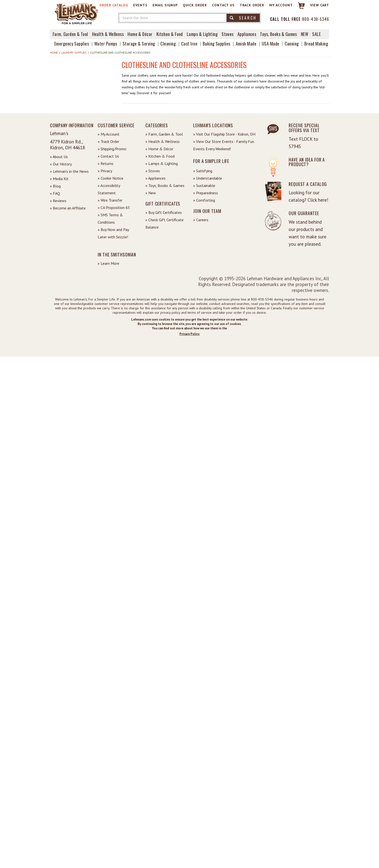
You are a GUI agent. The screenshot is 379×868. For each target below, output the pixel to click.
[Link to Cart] (299, 8)
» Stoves (153, 171)
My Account (281, 5)
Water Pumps (106, 44)
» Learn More (108, 263)
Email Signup (165, 5)
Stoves (228, 34)
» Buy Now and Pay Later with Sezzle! (113, 233)
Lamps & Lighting (202, 34)
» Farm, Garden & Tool (164, 134)
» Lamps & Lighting (162, 163)
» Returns (106, 163)
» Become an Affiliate (68, 208)
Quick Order (195, 5)
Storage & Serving (139, 44)
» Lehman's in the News (69, 171)
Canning (292, 44)
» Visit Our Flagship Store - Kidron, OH (224, 134)
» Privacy (105, 171)
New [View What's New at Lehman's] (305, 34)
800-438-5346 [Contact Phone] (316, 19)
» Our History (61, 164)
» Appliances (155, 178)
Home (54, 52)
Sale (316, 34)
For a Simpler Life (211, 161)
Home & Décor (140, 34)
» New (151, 193)
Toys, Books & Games (278, 34)
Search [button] (243, 18)
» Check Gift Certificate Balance (165, 223)
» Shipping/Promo (112, 149)
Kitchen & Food (170, 34)
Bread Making (316, 44)
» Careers (201, 220)
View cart (320, 5)
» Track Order (108, 141)
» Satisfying (203, 171)
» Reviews (58, 201)
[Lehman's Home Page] (77, 13)
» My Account (109, 134)
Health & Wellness (108, 34)
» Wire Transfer (110, 200)
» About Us (59, 157)
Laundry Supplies (74, 52)
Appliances (247, 34)
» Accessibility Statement (109, 189)
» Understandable (208, 178)
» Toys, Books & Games (165, 185)
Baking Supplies (217, 44)
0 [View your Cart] (302, 5)
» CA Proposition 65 (114, 208)
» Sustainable (204, 185)
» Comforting (204, 200)
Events (140, 5)
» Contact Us (108, 156)
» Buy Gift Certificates (164, 212)
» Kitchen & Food (160, 156)
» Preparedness (206, 193)
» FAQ (55, 193)
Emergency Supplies (72, 44)
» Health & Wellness (163, 141)
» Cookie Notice (111, 178)
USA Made (271, 44)
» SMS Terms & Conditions (110, 219)
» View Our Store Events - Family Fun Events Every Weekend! (224, 145)
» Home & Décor (159, 149)
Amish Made (246, 44)
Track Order (252, 5)
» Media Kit (59, 179)
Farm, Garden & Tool (70, 34)
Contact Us (223, 5)
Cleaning (168, 44)
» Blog (55, 186)
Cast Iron (189, 44)
